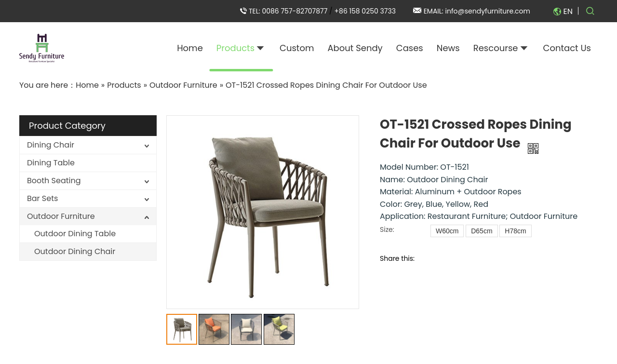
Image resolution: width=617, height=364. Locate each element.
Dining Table (51, 163)
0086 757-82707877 (295, 11)
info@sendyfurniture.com (488, 11)
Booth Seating (54, 181)
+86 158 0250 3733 (365, 11)
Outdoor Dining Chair (75, 251)
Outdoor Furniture (61, 216)
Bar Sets (42, 198)
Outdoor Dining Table (75, 234)
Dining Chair (51, 145)
